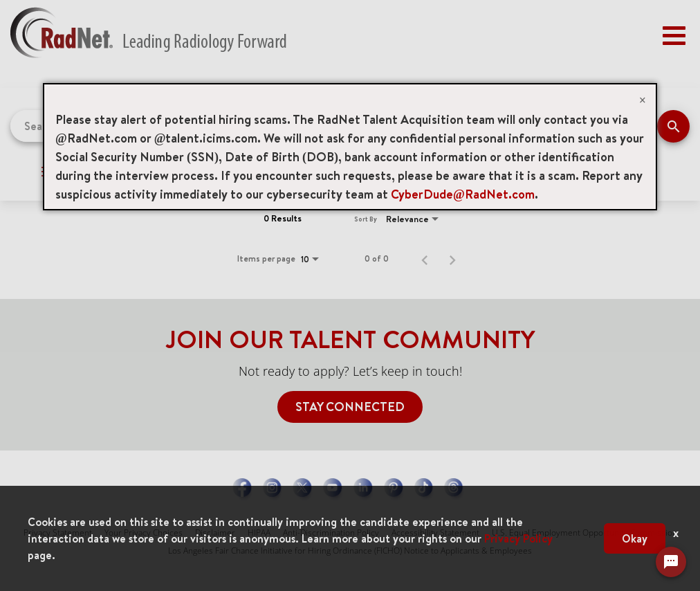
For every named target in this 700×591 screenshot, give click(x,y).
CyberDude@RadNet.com (463, 194)
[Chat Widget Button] (671, 566)
